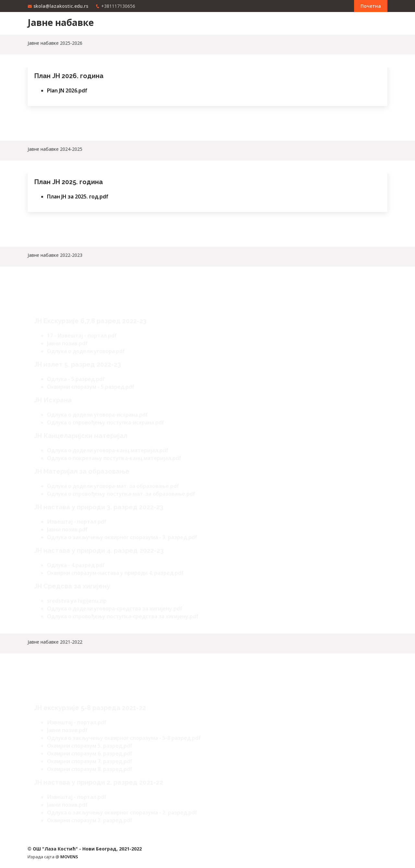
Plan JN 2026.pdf (67, 90)
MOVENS (69, 857)
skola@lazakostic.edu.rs (61, 6)
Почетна (371, 6)
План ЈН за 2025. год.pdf (78, 196)
